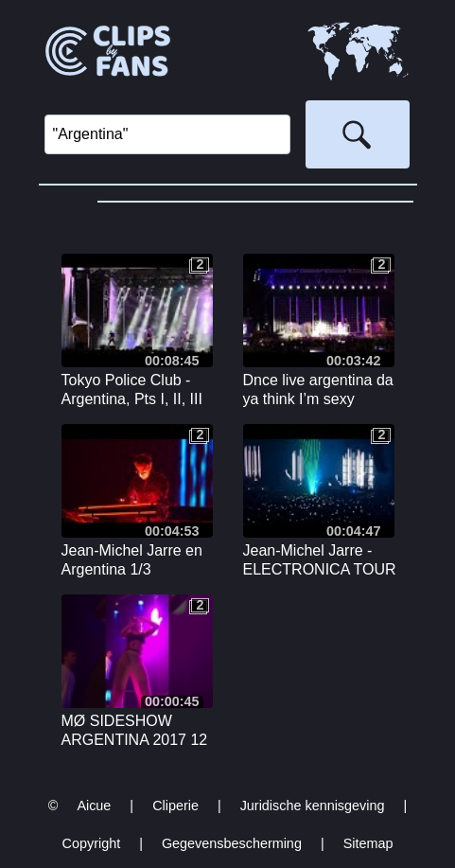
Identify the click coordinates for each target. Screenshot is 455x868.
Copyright (92, 843)
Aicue (94, 806)
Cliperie (175, 806)
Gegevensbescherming (232, 843)
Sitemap (368, 843)
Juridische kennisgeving (313, 806)
